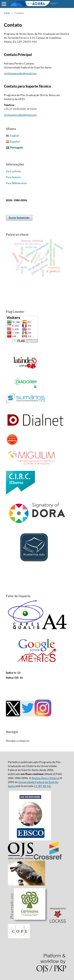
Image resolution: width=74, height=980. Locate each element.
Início (7, 13)
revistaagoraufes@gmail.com (20, 73)
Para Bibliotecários (16, 183)
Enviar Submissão (19, 218)
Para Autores (13, 177)
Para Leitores (14, 171)
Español (15, 141)
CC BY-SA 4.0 (43, 786)
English (15, 136)
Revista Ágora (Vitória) (46, 778)
